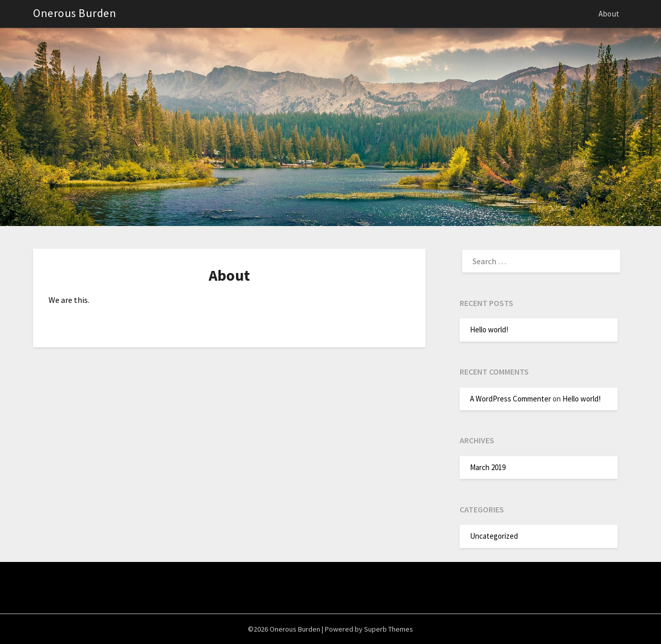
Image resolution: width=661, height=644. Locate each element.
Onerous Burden (75, 13)
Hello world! (489, 329)
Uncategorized (494, 536)
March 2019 (488, 467)
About (609, 14)
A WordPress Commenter (510, 399)
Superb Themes (389, 629)
